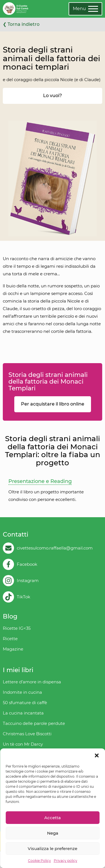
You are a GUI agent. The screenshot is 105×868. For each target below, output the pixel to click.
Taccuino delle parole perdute (34, 723)
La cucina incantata (23, 713)
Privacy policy (66, 861)
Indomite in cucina (22, 692)
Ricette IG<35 (17, 628)
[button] (97, 755)
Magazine (13, 649)
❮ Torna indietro (21, 24)
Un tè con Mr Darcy (23, 744)
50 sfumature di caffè (25, 703)
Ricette (10, 639)
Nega (53, 833)
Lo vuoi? (53, 96)
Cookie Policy (39, 861)
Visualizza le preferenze (53, 848)
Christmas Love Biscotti (27, 734)
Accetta (53, 818)
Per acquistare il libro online (53, 404)
